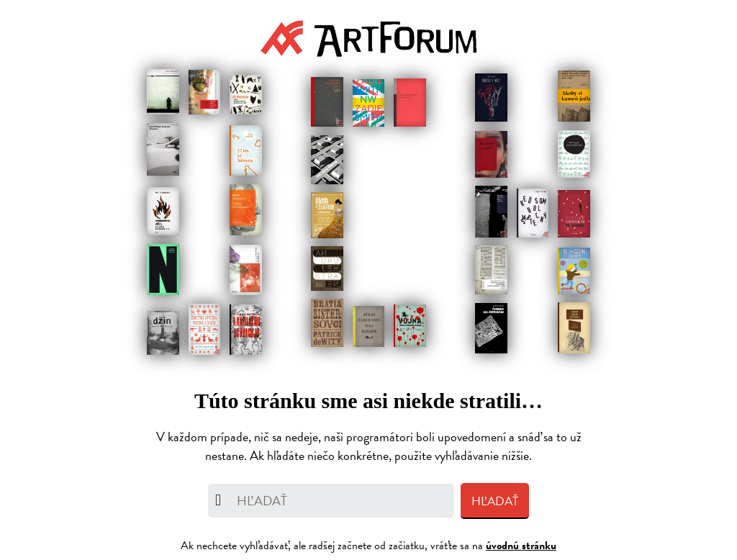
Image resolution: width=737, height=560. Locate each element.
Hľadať (495, 501)
